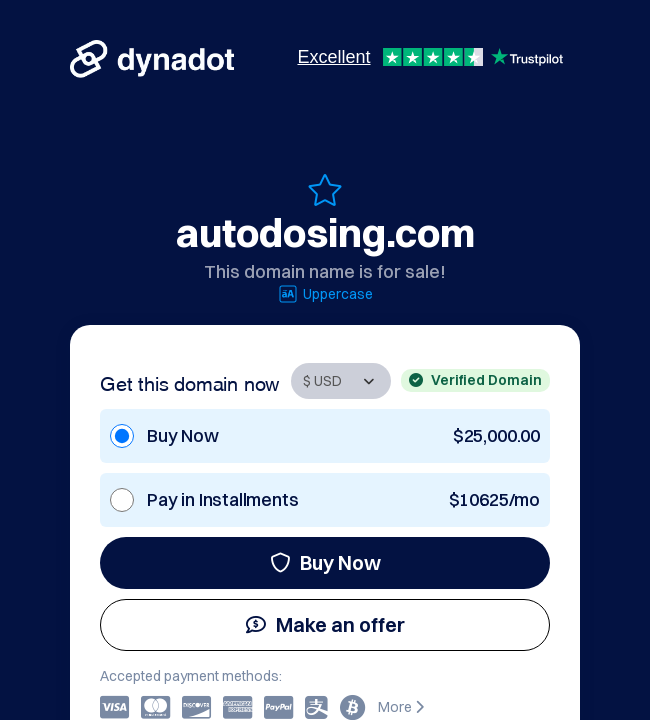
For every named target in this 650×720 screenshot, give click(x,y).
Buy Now (325, 562)
